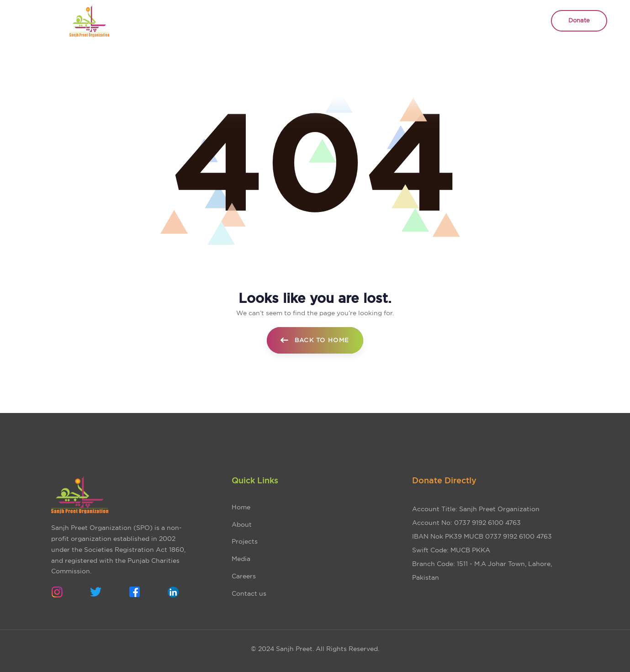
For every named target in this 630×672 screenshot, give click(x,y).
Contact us (249, 593)
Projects (245, 541)
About (242, 524)
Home (241, 507)
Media (241, 559)
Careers (244, 576)
